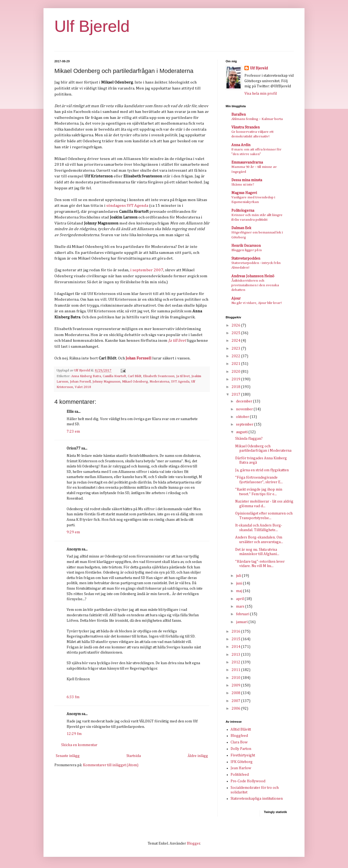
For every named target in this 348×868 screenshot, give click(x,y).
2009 (236, 685)
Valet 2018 (83, 387)
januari (242, 622)
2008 (236, 693)
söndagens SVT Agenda (127, 206)
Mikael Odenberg (135, 382)
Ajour (236, 298)
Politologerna (243, 211)
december (245, 401)
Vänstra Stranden (246, 127)
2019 (236, 379)
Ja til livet (183, 376)
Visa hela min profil (261, 94)
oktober (243, 417)
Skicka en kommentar (79, 745)
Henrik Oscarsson (246, 246)
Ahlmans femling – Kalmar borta (257, 119)
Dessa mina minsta (247, 180)
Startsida (134, 756)
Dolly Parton (241, 749)
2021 (236, 364)
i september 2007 (147, 270)
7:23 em (73, 432)
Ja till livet (177, 341)
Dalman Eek (241, 228)
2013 (236, 655)
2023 (236, 349)
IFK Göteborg (242, 762)
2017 (236, 395)
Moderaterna (159, 382)
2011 (236, 670)
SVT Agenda (180, 382)
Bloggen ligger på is (247, 250)
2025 (236, 333)
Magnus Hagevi (244, 193)
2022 (236, 356)
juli (239, 576)
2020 (236, 372)
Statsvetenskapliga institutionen (257, 799)
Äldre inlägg (198, 756)
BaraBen (239, 115)
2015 (236, 639)
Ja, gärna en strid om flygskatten (262, 470)
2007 (236, 701)
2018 (236, 387)
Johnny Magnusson (106, 382)
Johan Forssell (139, 358)
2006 (236, 709)
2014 (236, 647)
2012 (236, 662)
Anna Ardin (241, 145)
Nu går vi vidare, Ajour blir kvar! (257, 303)
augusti (242, 432)
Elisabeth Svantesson (159, 376)
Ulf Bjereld (92, 26)
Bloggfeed (239, 736)
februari (243, 614)
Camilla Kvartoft (114, 376)
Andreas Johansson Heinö (253, 276)
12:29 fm (74, 734)
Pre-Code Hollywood (248, 781)
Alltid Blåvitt (241, 730)
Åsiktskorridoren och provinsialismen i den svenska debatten (255, 285)
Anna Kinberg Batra (86, 376)
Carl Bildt (135, 376)
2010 (236, 678)
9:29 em (73, 532)
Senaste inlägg (68, 756)
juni (240, 583)
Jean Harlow (241, 768)
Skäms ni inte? (243, 185)
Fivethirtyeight (243, 755)
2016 (236, 632)
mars (241, 607)
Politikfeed (240, 775)
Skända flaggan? (249, 439)
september (245, 424)
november (245, 409)
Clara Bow (239, 742)
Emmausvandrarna (247, 162)
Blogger (193, 844)
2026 (236, 325)
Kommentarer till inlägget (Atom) (111, 765)
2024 (236, 341)
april (240, 599)
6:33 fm (73, 697)
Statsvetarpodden (246, 258)
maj (240, 591)
